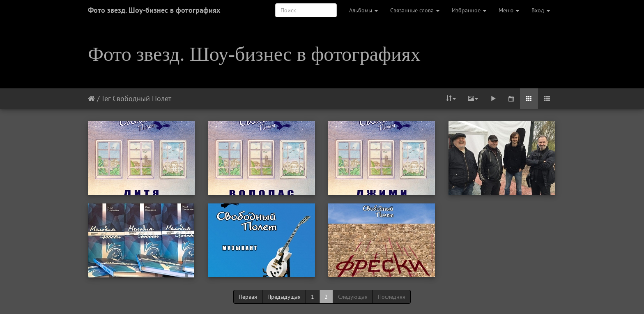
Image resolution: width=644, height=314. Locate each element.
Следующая (353, 297)
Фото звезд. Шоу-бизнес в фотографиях (154, 10)
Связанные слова (415, 10)
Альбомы (363, 10)
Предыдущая (284, 297)
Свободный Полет (142, 98)
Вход (541, 10)
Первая (248, 297)
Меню (509, 10)
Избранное (469, 10)
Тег (106, 98)
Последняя (392, 297)
